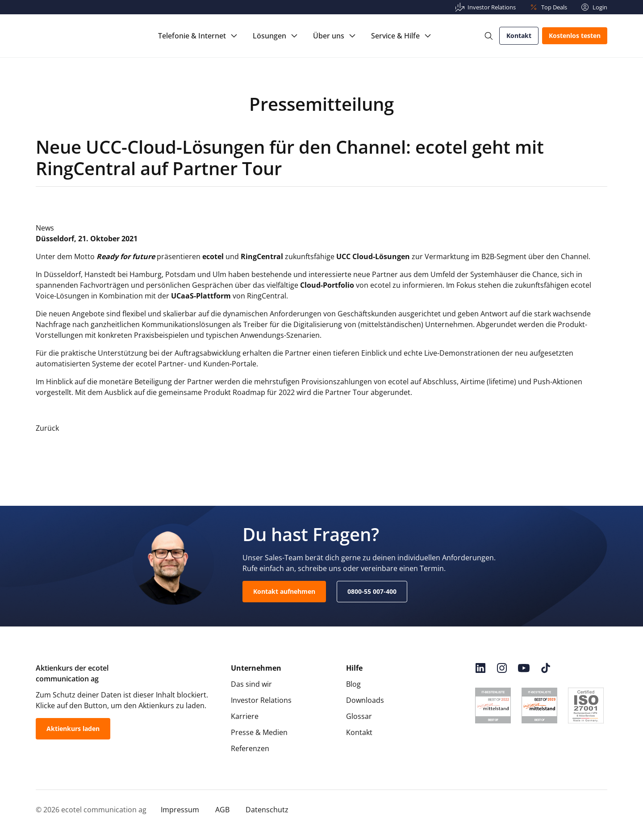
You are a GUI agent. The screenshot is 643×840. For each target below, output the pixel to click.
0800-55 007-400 (372, 591)
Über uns (329, 36)
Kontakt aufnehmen (284, 591)
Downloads (365, 700)
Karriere (245, 716)
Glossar (359, 716)
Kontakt (519, 36)
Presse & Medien (259, 732)
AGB (222, 810)
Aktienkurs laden (73, 729)
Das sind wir (251, 684)
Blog (353, 684)
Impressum (180, 810)
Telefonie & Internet (192, 36)
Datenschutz (267, 810)
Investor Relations (261, 700)
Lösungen (269, 36)
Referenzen (250, 748)
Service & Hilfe (395, 36)
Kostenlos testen (575, 36)
